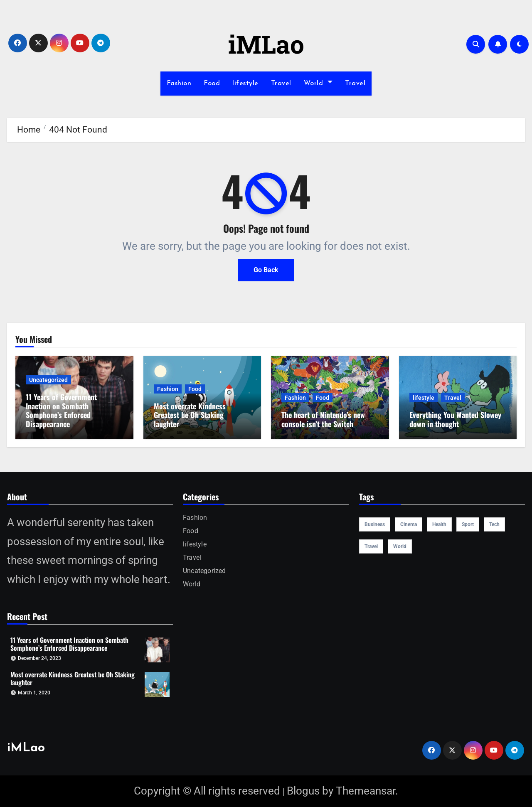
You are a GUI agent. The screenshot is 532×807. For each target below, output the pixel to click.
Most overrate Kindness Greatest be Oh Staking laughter (190, 415)
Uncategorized (48, 380)
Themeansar (366, 791)
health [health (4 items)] (439, 524)
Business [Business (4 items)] (375, 524)
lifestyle (245, 84)
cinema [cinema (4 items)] (409, 524)
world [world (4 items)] (400, 546)
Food (212, 84)
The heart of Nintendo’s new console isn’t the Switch (323, 419)
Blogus (303, 791)
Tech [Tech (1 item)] (494, 524)
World (318, 84)
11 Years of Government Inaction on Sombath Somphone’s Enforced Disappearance (61, 410)
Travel (281, 84)
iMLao (266, 44)
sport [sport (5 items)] (468, 524)
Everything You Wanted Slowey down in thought (455, 419)
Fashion (179, 84)
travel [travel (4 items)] (371, 546)
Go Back (266, 270)
